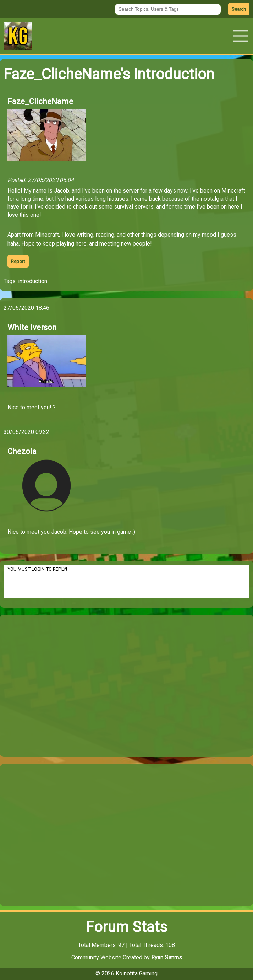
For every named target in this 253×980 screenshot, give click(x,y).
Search (239, 9)
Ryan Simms (167, 957)
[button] (241, 36)
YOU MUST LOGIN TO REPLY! (126, 581)
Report (18, 261)
